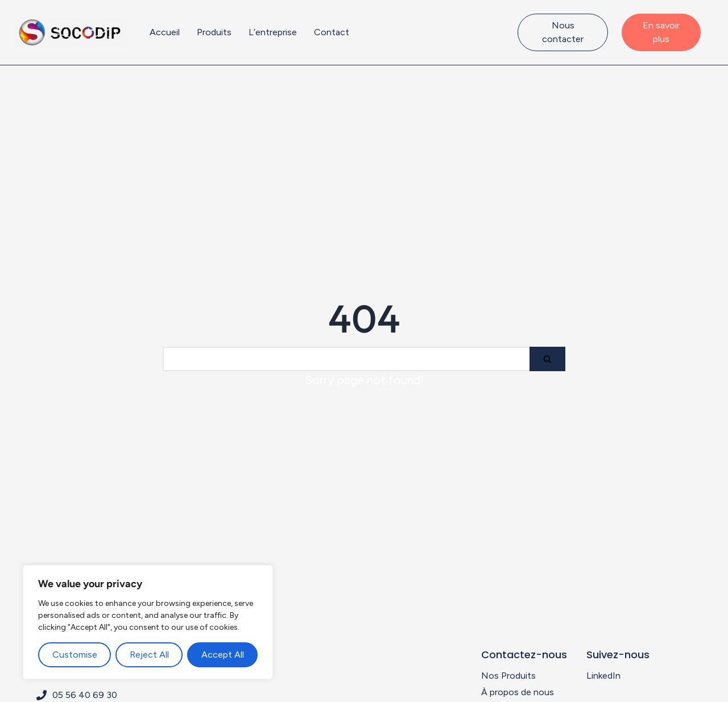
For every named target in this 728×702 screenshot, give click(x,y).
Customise (75, 655)
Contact (332, 32)
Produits (214, 32)
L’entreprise (273, 32)
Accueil (165, 32)
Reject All (149, 655)
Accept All (223, 655)
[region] (148, 622)
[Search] (346, 359)
